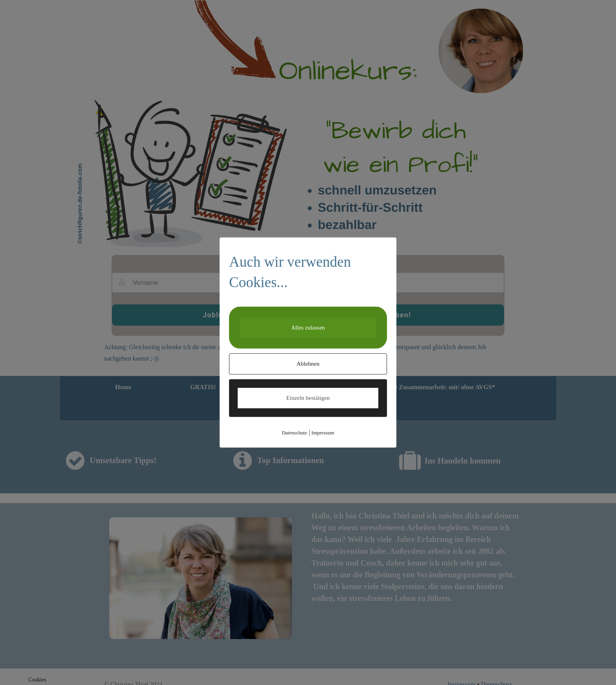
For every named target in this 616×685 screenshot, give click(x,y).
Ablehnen (308, 364)
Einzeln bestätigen (308, 398)
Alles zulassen (308, 327)
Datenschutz (294, 433)
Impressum (323, 433)
